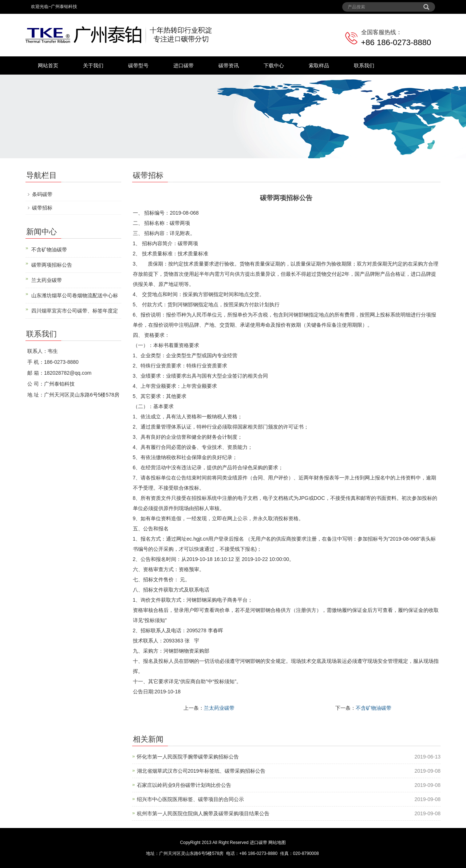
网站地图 (277, 843)
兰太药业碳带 (219, 708)
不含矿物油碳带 (374, 708)
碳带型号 (138, 65)
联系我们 (364, 65)
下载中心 (274, 65)
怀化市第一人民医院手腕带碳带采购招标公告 (188, 757)
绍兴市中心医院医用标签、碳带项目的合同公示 (190, 799)
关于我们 (93, 65)
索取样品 (319, 65)
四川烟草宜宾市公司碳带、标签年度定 (75, 311)
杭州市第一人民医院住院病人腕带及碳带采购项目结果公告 (203, 813)
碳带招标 (42, 208)
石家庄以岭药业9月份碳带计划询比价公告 (184, 785)
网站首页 (48, 65)
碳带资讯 (229, 65)
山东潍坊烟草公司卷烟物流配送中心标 (75, 295)
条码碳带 (42, 194)
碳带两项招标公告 (52, 265)
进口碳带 (183, 65)
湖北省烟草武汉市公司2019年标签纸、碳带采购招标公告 (201, 771)
